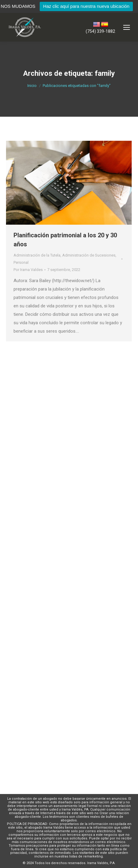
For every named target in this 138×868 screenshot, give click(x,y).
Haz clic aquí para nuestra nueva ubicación (86, 6)
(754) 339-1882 (100, 31)
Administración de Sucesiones (89, 255)
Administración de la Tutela (37, 255)
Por (28, 270)
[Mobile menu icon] (127, 27)
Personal (21, 262)
